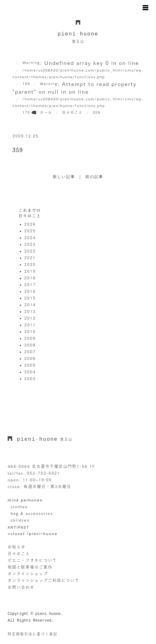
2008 (30, 345)
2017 (30, 284)
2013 (30, 311)
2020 (30, 264)
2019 (30, 271)
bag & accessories (32, 513)
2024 (30, 237)
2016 (30, 291)
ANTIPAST (19, 527)
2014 (30, 305)
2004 (30, 372)
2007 (30, 352)
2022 (30, 251)
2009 (30, 338)
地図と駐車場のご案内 (30, 567)
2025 (30, 231)
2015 (30, 298)
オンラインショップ (28, 574)
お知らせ (17, 547)
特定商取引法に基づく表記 (33, 634)
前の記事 (94, 177)
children (20, 520)
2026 (30, 224)
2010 (30, 331)
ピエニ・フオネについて (32, 560)
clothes (19, 507)
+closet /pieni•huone (33, 533)
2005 (30, 365)
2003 (30, 378)
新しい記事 (64, 177)
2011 (30, 325)
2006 (30, 358)
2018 (30, 278)
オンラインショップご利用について (43, 580)
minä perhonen (25, 500)
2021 (30, 258)
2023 (30, 244)
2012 (30, 318)
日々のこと (19, 554)
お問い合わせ (21, 587)
